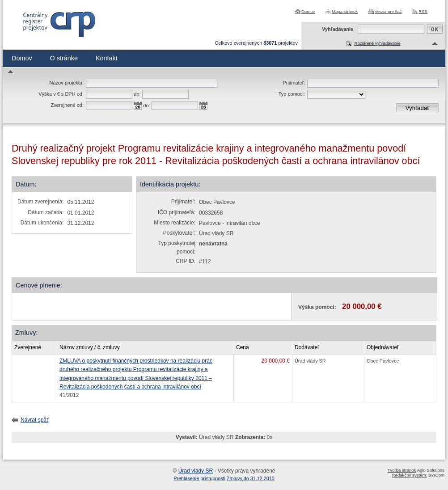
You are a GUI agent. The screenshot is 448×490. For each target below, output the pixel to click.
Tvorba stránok (402, 470)
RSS (423, 11)
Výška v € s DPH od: (61, 94)
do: (137, 94)
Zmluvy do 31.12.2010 (251, 478)
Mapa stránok (345, 11)
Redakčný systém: (410, 475)
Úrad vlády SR (196, 471)
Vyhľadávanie (338, 29)
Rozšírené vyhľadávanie (377, 43)
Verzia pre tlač (388, 11)
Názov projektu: (67, 83)
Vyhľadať (418, 108)
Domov (308, 11)
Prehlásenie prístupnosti (199, 478)
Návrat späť (35, 420)
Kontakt (107, 58)
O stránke (64, 58)
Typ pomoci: (292, 94)
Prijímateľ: (294, 83)
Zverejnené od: (67, 105)
